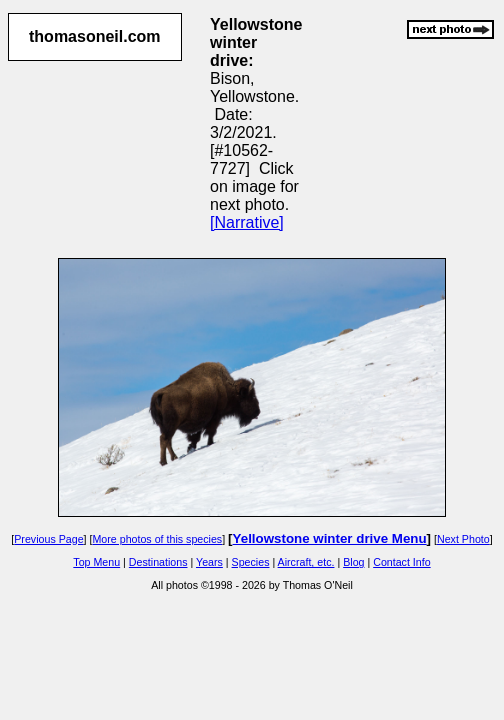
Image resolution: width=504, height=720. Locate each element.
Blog (353, 562)
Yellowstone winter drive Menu (330, 538)
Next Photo (463, 539)
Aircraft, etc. (306, 562)
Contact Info (401, 562)
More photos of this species (157, 539)
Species (251, 562)
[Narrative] (247, 222)
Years (209, 562)
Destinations (158, 562)
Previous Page (48, 539)
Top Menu (96, 562)
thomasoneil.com (95, 36)
